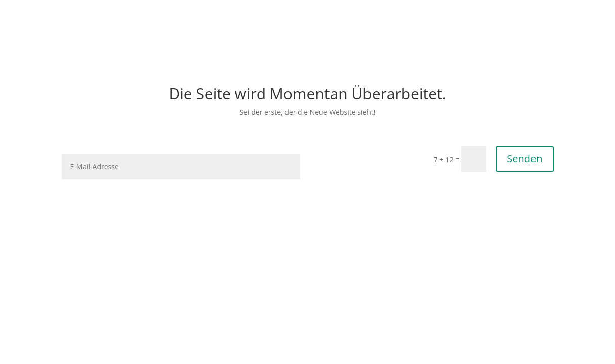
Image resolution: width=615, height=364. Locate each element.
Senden (524, 158)
